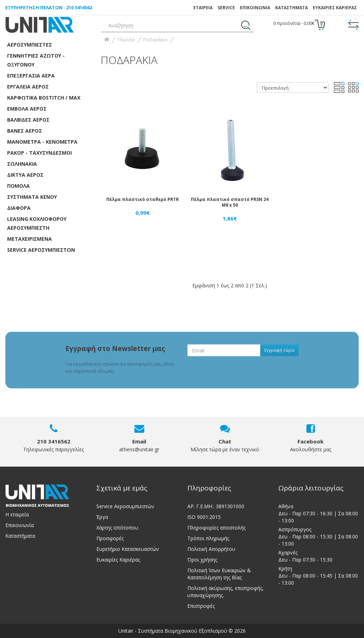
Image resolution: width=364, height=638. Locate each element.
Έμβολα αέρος (27, 109)
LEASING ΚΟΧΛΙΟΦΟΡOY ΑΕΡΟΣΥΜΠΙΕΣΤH (37, 223)
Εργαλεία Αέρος (28, 87)
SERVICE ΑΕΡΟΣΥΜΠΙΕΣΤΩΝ (41, 250)
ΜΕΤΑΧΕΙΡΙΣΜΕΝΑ (30, 239)
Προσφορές (110, 538)
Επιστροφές (201, 606)
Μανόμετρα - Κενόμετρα (42, 142)
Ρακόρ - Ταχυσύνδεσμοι (39, 153)
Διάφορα (19, 208)
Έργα (102, 517)
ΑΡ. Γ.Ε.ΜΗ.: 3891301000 (216, 506)
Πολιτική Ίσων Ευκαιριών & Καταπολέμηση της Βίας (219, 574)
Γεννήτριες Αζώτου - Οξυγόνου (36, 60)
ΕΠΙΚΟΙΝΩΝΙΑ (255, 8)
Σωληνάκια (22, 164)
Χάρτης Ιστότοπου (117, 528)
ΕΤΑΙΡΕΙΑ (203, 8)
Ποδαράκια (155, 39)
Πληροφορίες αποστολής (216, 528)
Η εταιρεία (17, 514)
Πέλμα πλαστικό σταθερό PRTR (143, 199)
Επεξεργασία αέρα (31, 76)
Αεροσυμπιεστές (30, 45)
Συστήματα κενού (32, 197)
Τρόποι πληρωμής (208, 538)
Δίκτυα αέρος (25, 175)
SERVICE (226, 8)
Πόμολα (18, 186)
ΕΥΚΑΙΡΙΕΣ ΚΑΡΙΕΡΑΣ (335, 8)
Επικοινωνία (20, 525)
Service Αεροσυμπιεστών (125, 506)
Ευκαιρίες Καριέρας (118, 560)
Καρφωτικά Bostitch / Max (44, 98)
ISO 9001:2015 (204, 517)
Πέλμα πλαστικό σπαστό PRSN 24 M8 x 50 (230, 202)
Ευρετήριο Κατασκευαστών (128, 549)
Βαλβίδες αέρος (28, 120)
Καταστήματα (291, 8)
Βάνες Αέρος (25, 131)
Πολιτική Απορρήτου (211, 549)
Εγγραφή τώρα (279, 350)
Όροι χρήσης (202, 560)
